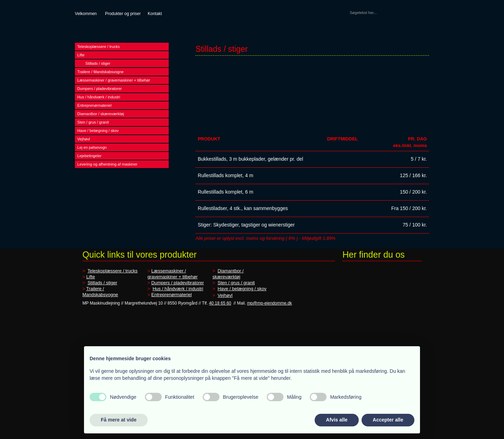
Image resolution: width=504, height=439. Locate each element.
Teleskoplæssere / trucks (99, 47)
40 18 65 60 (220, 303)
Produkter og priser (123, 14)
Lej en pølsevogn (92, 147)
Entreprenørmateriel (94, 105)
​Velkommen (86, 14)
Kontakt (155, 14)
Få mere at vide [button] (119, 420)
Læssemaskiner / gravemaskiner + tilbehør (114, 80)
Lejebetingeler (89, 156)
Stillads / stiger (98, 63)
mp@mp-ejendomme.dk (269, 303)
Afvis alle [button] (337, 420)
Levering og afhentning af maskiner (107, 164)
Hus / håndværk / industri (99, 97)
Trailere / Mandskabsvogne (100, 72)
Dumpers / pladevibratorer (100, 89)
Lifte (81, 55)
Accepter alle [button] (388, 420)
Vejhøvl (84, 139)
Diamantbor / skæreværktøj (101, 114)
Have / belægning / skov (98, 131)
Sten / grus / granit (93, 122)
